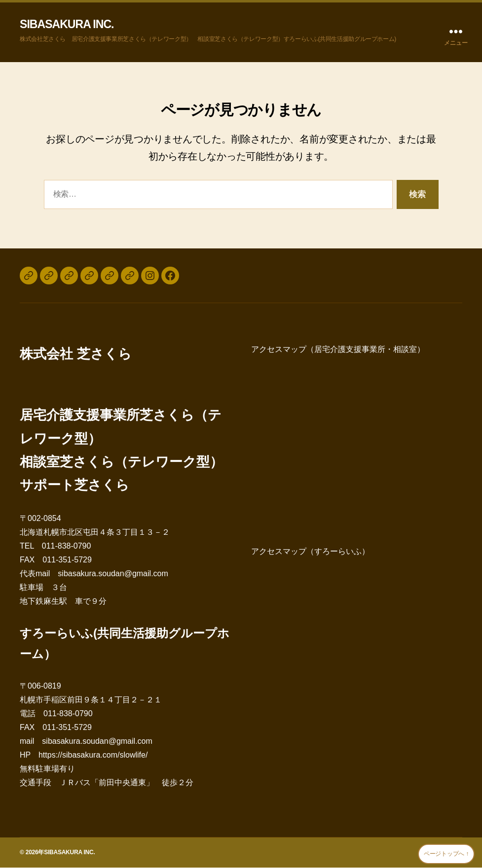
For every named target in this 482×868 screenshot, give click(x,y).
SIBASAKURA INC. (69, 25)
